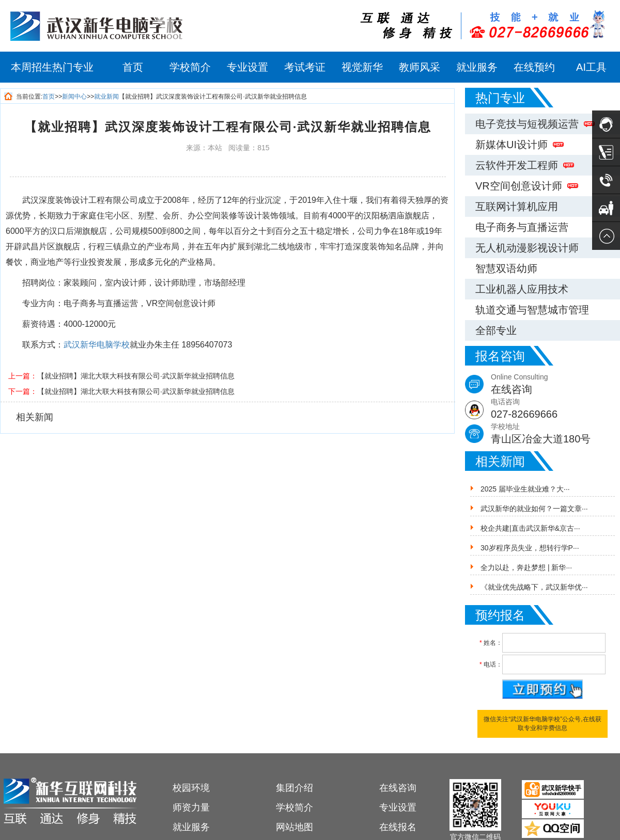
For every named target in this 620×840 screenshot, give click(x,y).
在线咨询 (398, 788)
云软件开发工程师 (525, 165)
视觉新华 (362, 67)
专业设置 (247, 67)
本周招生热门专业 (52, 67)
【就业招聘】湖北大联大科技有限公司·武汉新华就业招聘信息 (136, 376)
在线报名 (398, 827)
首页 (133, 67)
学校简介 (190, 67)
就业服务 (477, 67)
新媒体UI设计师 (520, 145)
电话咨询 (555, 410)
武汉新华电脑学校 (97, 345)
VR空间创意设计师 (527, 186)
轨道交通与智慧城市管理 (532, 310)
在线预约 (534, 67)
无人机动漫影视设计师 (527, 248)
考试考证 (305, 67)
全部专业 (496, 330)
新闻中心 (74, 97)
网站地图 (295, 827)
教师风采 (420, 67)
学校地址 (555, 434)
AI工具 (591, 67)
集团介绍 (295, 788)
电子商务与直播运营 (522, 227)
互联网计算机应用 (517, 207)
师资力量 (191, 807)
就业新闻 (106, 97)
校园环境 (191, 788)
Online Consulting (555, 385)
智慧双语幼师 (506, 268)
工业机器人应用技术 (522, 289)
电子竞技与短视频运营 (535, 124)
